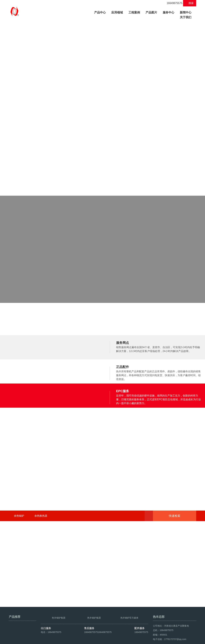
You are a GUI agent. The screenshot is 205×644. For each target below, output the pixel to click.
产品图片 (151, 12)
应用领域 (117, 12)
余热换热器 (41, 582)
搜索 (190, 3)
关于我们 (186, 17)
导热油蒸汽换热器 (138, 144)
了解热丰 (102, 330)
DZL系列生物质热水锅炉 (91, 139)
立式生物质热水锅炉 (88, 144)
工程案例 (134, 12)
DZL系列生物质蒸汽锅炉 (40, 144)
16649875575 (173, 3)
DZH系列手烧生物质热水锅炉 (94, 135)
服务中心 (168, 12)
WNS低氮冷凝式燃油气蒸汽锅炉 (44, 135)
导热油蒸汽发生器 (138, 135)
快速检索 (179, 582)
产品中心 (101, 12)
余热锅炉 (19, 582)
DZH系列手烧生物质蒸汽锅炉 (42, 139)
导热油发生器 (136, 139)
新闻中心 (186, 12)
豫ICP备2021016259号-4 (69, 640)
